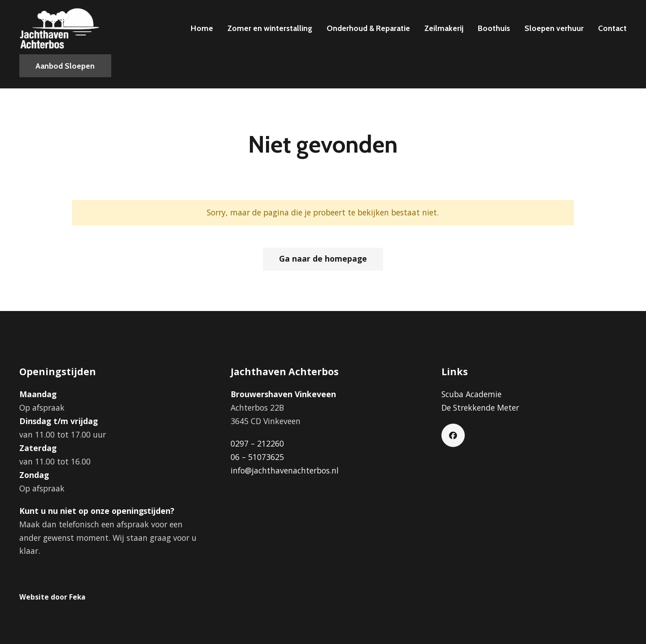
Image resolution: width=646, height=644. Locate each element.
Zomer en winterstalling (270, 28)
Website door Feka (52, 597)
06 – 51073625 (257, 457)
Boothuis (494, 28)
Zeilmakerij (444, 28)
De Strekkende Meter (480, 407)
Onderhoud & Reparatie (368, 28)
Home (202, 28)
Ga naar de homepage (323, 258)
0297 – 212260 (257, 443)
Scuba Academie (471, 394)
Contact (612, 28)
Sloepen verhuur (554, 28)
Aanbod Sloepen (65, 66)
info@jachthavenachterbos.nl (285, 470)
